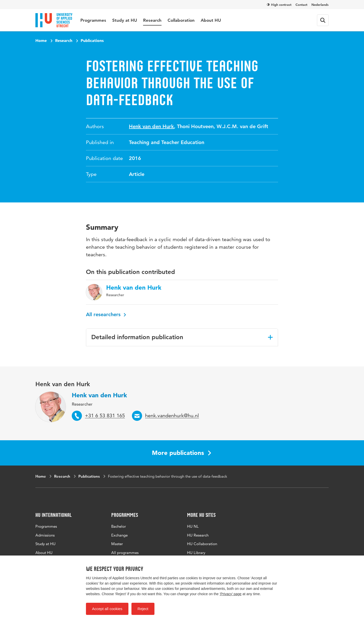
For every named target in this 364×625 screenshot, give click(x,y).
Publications (92, 40)
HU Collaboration (202, 544)
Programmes (93, 20)
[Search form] (323, 20)
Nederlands (320, 5)
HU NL (193, 526)
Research (152, 20)
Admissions (45, 535)
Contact (301, 5)
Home (41, 40)
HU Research (198, 535)
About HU (211, 20)
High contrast (279, 5)
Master (117, 544)
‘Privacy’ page (231, 594)
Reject (143, 609)
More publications (181, 453)
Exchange (119, 535)
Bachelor (119, 526)
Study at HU (125, 20)
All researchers (106, 314)
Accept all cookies (107, 609)
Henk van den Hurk (151, 126)
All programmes (125, 553)
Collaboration (181, 20)
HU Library (196, 553)
